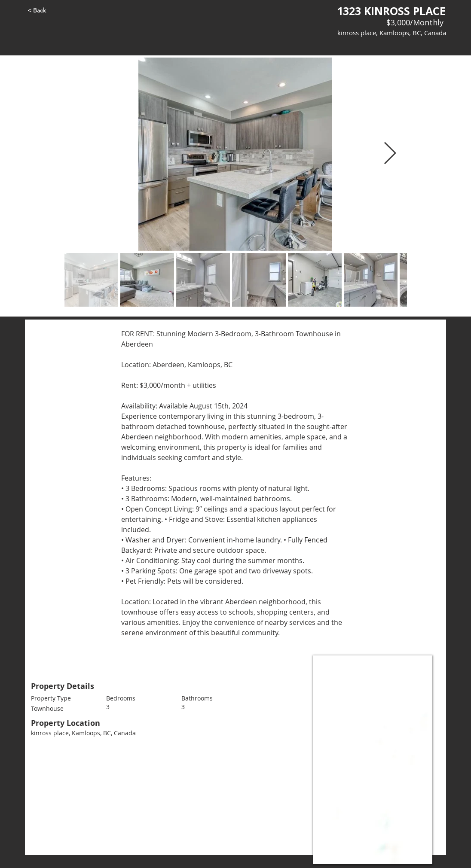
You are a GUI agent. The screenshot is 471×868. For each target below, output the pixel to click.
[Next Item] (390, 154)
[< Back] (51, 11)
